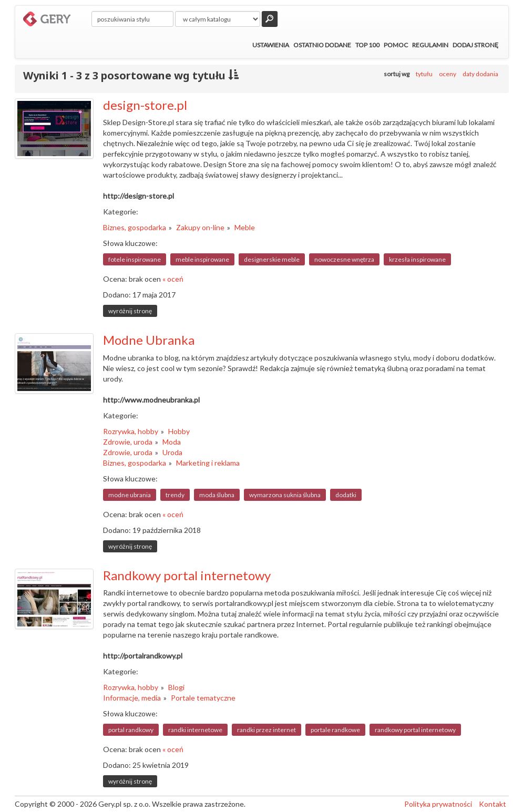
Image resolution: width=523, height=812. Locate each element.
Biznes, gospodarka (135, 227)
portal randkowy (131, 730)
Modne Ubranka (149, 340)
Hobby (179, 431)
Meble (245, 227)
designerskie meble (272, 259)
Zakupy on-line (200, 227)
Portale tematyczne (203, 698)
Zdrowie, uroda (128, 442)
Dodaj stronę (475, 45)
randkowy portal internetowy (415, 730)
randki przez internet (266, 730)
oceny (448, 74)
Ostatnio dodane (322, 45)
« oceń (173, 279)
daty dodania (480, 74)
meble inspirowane (202, 259)
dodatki (346, 495)
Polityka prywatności (438, 804)
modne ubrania (130, 495)
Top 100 (367, 45)
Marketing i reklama (208, 463)
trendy (175, 495)
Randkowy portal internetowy (187, 575)
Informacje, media (132, 698)
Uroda (172, 452)
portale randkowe (335, 730)
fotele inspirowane (135, 259)
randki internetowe (195, 730)
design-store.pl (145, 105)
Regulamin (430, 45)
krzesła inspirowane (417, 259)
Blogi (176, 687)
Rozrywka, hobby (131, 431)
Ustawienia (271, 45)
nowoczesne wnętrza (344, 259)
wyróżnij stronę (130, 311)
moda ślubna (217, 495)
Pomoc (396, 45)
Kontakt (493, 804)
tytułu (424, 74)
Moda (172, 442)
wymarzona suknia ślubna (285, 495)
